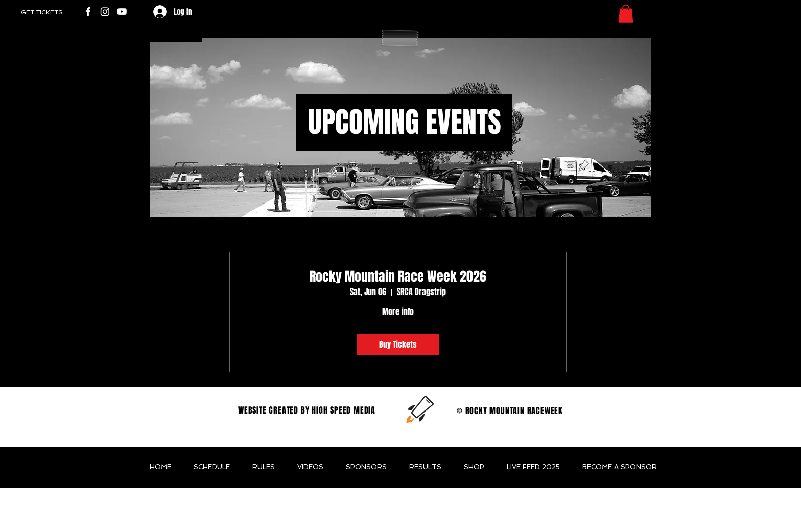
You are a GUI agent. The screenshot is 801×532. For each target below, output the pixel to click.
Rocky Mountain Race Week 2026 (398, 276)
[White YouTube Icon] (122, 11)
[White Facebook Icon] (88, 11)
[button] (626, 14)
